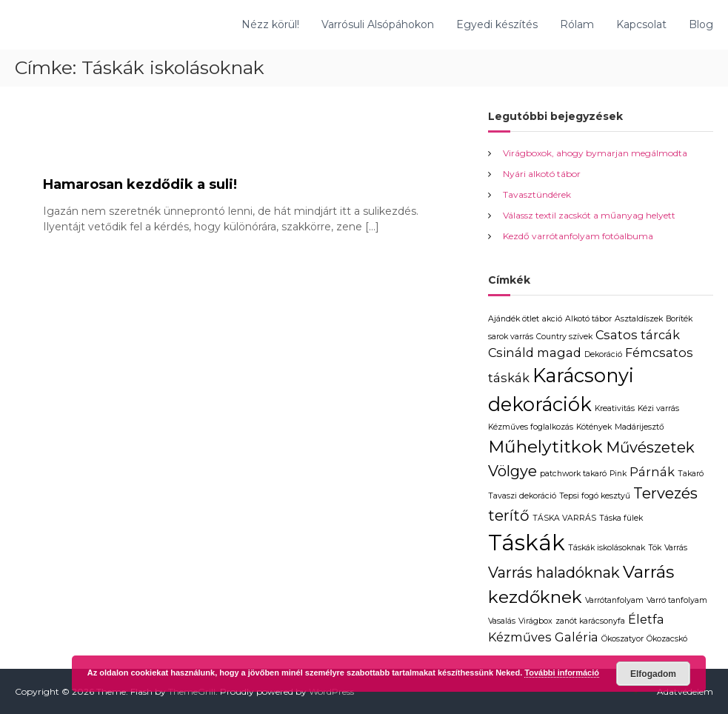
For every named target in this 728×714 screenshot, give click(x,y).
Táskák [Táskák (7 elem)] (527, 543)
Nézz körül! (270, 24)
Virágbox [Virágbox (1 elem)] (535, 621)
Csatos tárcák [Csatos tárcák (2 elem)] (638, 335)
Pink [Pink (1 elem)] (618, 474)
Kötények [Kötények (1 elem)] (594, 427)
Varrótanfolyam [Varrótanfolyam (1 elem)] (614, 600)
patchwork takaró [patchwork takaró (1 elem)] (573, 474)
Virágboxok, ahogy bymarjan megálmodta (595, 153)
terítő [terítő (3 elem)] (509, 516)
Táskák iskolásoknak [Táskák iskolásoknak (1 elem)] (607, 548)
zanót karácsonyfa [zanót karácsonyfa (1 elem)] (590, 621)
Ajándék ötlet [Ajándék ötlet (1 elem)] (514, 319)
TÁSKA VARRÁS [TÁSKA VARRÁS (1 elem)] (564, 518)
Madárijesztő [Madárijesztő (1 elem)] (639, 427)
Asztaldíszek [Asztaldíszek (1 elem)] (639, 319)
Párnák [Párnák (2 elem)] (652, 472)
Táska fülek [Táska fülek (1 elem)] (621, 518)
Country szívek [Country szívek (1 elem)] (564, 337)
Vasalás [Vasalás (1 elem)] (502, 621)
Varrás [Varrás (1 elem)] (676, 548)
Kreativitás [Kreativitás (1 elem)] (615, 408)
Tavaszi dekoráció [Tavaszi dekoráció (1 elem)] (522, 496)
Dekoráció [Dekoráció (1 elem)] (603, 354)
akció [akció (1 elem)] (552, 319)
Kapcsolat (641, 24)
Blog (701, 24)
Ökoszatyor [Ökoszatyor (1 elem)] (622, 639)
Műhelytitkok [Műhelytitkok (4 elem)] (545, 447)
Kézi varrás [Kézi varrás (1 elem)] (658, 408)
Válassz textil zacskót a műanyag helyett (589, 215)
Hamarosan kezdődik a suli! (140, 184)
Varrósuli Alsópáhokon (378, 24)
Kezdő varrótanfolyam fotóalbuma (578, 236)
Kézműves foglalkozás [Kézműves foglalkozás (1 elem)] (531, 427)
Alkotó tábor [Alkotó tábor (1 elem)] (588, 319)
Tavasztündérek (537, 194)
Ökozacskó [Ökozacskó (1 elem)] (667, 639)
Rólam (577, 24)
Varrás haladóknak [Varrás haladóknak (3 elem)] (554, 573)
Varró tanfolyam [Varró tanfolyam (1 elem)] (677, 600)
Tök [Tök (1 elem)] (655, 548)
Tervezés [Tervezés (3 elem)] (665, 493)
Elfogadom (653, 674)
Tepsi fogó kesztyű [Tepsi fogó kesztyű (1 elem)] (595, 496)
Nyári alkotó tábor (542, 174)
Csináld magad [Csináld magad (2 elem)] (535, 353)
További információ (562, 673)
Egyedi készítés (497, 24)
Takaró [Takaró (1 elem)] (691, 474)
